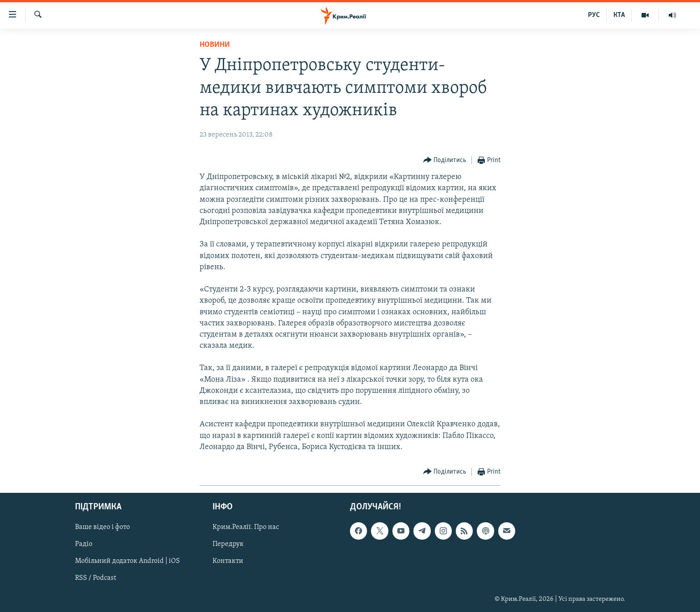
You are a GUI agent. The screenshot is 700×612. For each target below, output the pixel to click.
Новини (215, 45)
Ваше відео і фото (102, 527)
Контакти (228, 562)
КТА (619, 15)
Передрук (228, 544)
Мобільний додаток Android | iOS (127, 562)
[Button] (445, 160)
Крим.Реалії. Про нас (246, 527)
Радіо (84, 544)
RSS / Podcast (96, 579)
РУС (594, 15)
